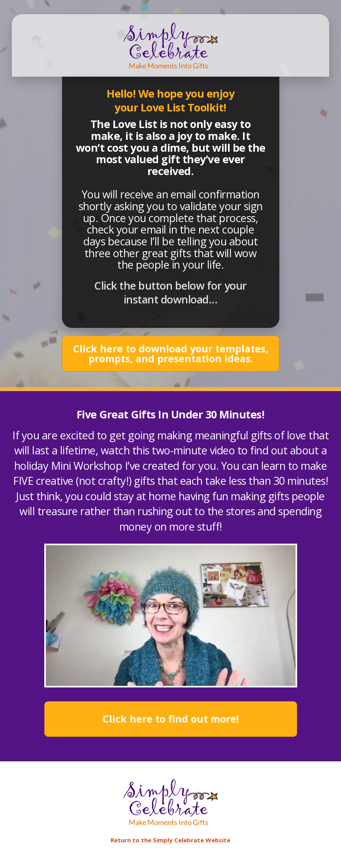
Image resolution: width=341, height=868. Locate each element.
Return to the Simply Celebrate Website (170, 840)
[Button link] (171, 354)
